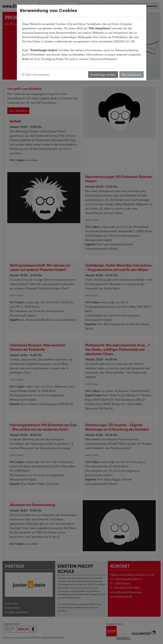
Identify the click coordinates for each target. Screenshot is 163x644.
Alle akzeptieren (132, 75)
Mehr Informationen (36, 75)
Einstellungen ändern (103, 75)
